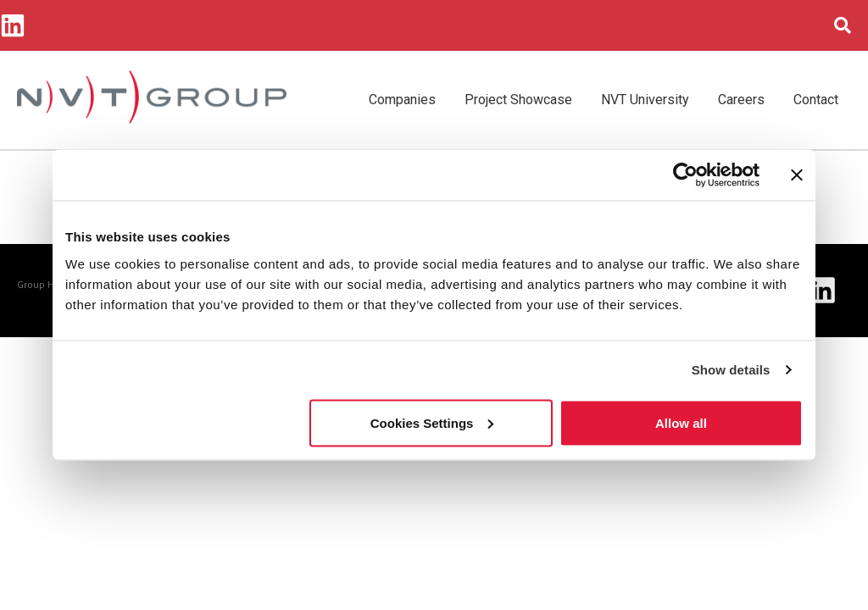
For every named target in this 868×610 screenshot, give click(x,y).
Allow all (681, 422)
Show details (731, 370)
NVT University (645, 100)
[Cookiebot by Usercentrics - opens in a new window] (685, 175)
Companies (402, 100)
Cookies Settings (432, 422)
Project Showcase (518, 100)
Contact (816, 100)
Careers (741, 100)
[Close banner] (797, 175)
